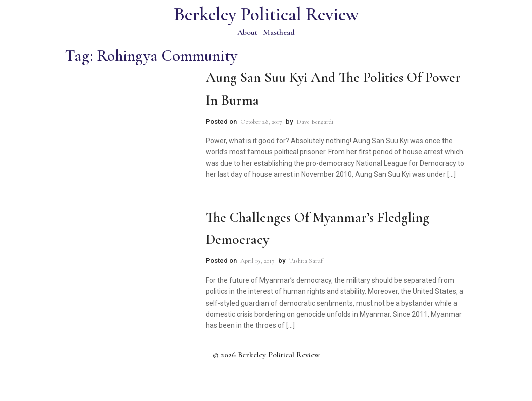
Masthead (279, 32)
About (247, 32)
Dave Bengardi (315, 122)
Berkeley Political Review (266, 14)
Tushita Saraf (306, 261)
